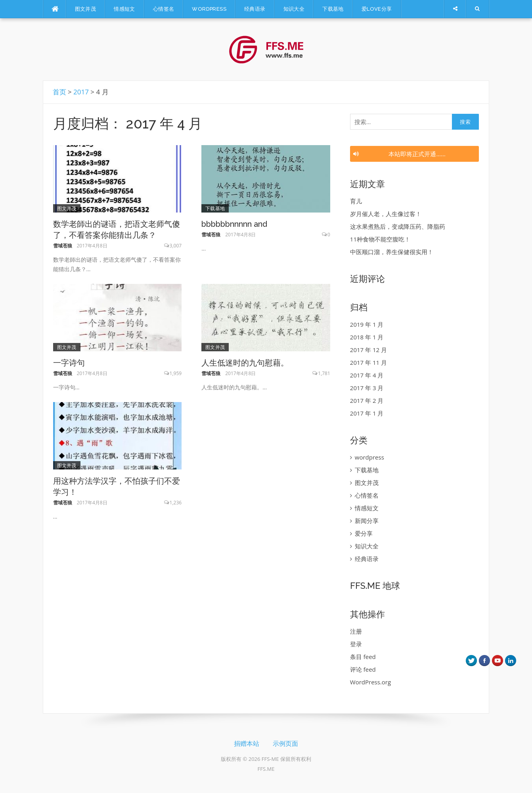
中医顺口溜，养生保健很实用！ (392, 252)
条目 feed (363, 657)
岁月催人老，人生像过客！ (386, 214)
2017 (81, 92)
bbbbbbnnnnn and (234, 224)
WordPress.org (370, 682)
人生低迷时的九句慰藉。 (245, 363)
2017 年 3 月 (367, 388)
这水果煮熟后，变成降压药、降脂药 (398, 226)
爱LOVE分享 (377, 9)
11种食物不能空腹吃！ (380, 239)
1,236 (176, 503)
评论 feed (363, 669)
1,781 (324, 373)
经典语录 (255, 9)
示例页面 (285, 744)
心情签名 (164, 9)
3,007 (176, 246)
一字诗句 (69, 363)
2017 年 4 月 (367, 375)
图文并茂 (86, 9)
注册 (356, 631)
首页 (59, 92)
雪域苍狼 (63, 246)
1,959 (176, 373)
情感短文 (124, 9)
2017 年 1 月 (367, 413)
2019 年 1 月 (367, 324)
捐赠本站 (247, 744)
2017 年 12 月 (368, 350)
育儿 (356, 201)
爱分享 (364, 533)
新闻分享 (367, 521)
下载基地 (333, 9)
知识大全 (294, 9)
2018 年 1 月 (367, 337)
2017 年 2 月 (367, 400)
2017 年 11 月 (368, 362)
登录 (356, 644)
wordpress (209, 9)
